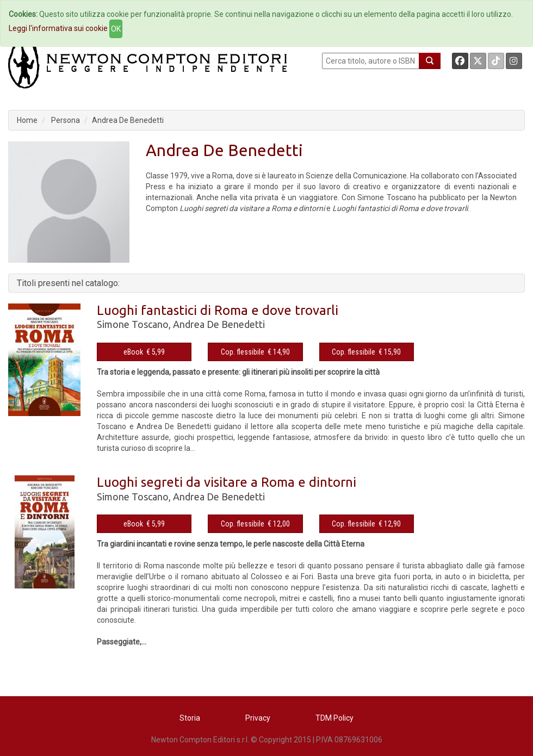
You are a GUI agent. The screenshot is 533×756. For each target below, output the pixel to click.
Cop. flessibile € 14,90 (255, 352)
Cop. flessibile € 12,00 (255, 524)
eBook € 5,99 (144, 352)
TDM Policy (334, 718)
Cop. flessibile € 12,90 (366, 524)
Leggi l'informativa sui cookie (58, 28)
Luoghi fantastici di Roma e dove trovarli (218, 310)
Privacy (258, 718)
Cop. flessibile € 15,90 (366, 352)
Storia (190, 718)
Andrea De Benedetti (128, 120)
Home (27, 120)
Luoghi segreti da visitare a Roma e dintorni (227, 482)
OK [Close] (116, 29)
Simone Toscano (133, 324)
